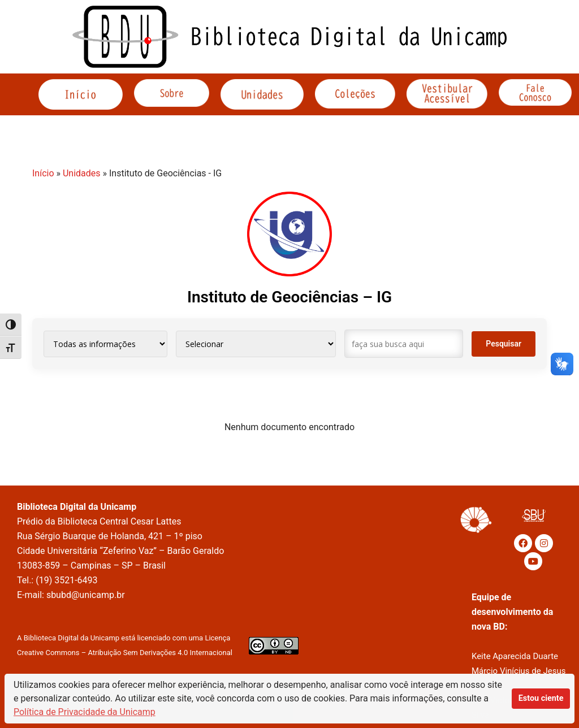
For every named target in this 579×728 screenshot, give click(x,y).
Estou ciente (541, 698)
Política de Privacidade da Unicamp (85, 712)
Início (43, 173)
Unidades (82, 173)
